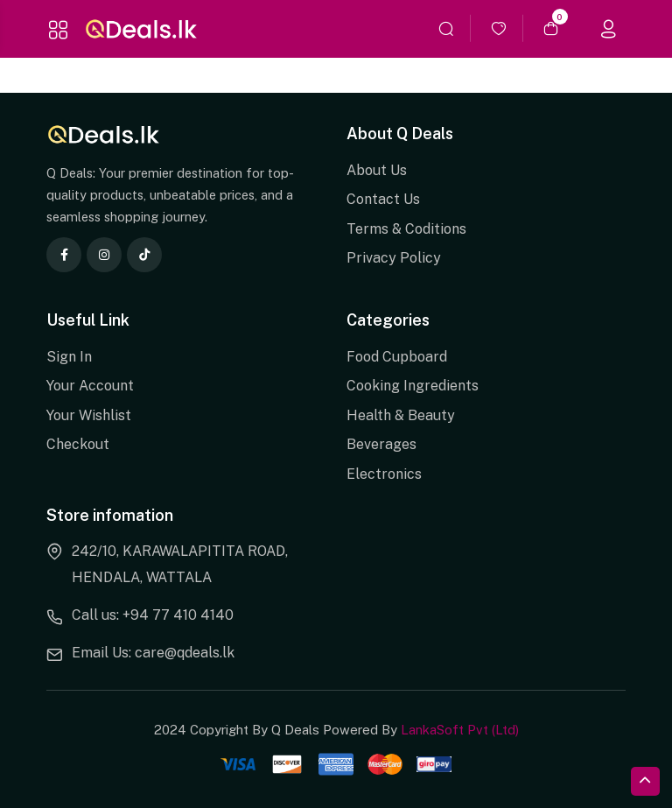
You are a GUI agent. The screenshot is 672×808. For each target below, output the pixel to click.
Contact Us (383, 199)
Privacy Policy (394, 258)
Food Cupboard (397, 357)
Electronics (384, 474)
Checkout (78, 444)
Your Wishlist (89, 415)
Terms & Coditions (406, 229)
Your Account (90, 386)
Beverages (381, 444)
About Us (377, 170)
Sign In (69, 357)
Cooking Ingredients (413, 386)
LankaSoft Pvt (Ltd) (460, 730)
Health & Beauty (401, 415)
